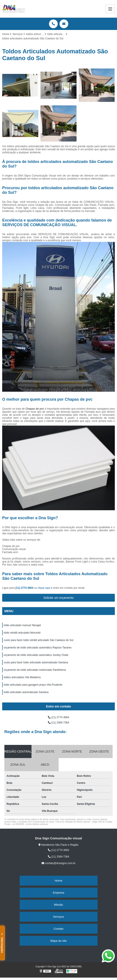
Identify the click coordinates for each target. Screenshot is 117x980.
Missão (58, 905)
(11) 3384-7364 (58, 723)
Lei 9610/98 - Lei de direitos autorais (30, 824)
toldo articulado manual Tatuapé (22, 625)
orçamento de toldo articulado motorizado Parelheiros (35, 670)
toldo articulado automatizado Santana (26, 692)
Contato (59, 929)
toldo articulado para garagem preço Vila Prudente (33, 685)
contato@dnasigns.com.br (58, 863)
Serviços (59, 917)
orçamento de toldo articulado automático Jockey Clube (36, 655)
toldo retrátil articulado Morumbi (22, 633)
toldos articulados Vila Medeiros (22, 677)
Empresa (58, 893)
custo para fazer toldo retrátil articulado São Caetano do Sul (38, 640)
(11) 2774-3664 (25, 588)
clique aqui (44, 588)
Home (58, 881)
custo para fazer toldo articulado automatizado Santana (36, 662)
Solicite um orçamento (58, 598)
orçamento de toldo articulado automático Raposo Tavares (38, 648)
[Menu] (110, 9)
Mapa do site (58, 941)
